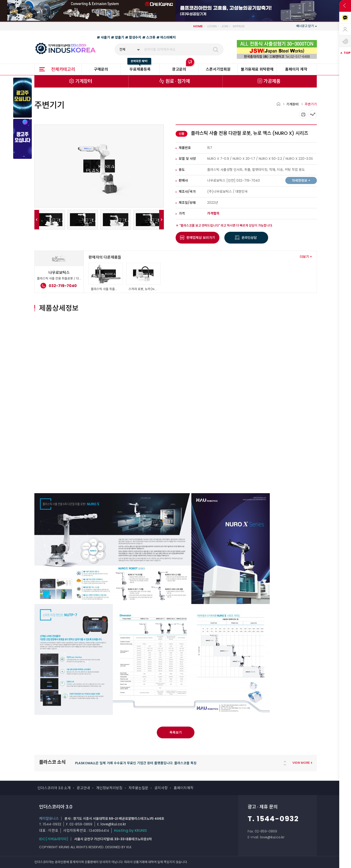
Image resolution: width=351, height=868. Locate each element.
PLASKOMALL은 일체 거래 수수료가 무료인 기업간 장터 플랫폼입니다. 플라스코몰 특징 (136, 763)
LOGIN (212, 26)
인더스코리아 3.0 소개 (54, 788)
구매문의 (101, 69)
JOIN (225, 26)
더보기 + (306, 257)
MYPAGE (239, 26)
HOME (198, 26)
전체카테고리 (63, 69)
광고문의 (179, 69)
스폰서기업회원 (218, 69)
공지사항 (161, 788)
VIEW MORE (301, 763)
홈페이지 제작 (296, 69)
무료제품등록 (140, 69)
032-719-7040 (248, 181)
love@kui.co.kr (113, 824)
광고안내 (83, 788)
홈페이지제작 (184, 788)
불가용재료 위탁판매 (257, 69)
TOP (347, 53)
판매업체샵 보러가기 (201, 238)
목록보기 (176, 732)
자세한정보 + (301, 180)
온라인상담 (249, 238)
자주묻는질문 (138, 788)
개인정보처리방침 (109, 788)
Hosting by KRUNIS (130, 830)
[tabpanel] (163, 764)
